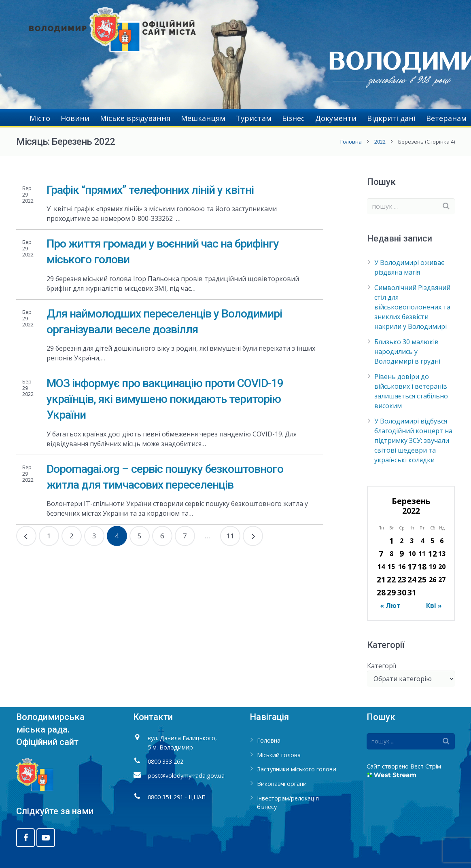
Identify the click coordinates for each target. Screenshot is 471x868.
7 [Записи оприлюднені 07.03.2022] (381, 554)
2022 (380, 142)
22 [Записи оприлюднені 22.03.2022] (391, 579)
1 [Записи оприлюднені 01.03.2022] (391, 541)
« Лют (390, 605)
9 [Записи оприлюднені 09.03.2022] (402, 554)
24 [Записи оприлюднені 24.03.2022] (412, 579)
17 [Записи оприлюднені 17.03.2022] (412, 566)
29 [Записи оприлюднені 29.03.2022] (391, 592)
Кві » (434, 605)
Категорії (382, 666)
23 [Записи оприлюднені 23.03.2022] (402, 579)
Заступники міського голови (297, 769)
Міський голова (279, 755)
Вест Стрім (426, 766)
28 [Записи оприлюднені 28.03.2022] (381, 592)
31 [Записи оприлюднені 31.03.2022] (412, 592)
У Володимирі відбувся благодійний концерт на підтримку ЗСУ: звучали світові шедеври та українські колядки (413, 440)
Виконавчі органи (282, 784)
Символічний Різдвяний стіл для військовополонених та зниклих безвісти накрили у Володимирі (412, 307)
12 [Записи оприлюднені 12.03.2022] (433, 554)
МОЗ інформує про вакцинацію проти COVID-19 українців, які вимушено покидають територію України (165, 399)
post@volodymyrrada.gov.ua (186, 776)
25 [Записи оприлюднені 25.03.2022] (422, 579)
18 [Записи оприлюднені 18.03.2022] (422, 566)
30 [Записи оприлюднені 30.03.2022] (402, 592)
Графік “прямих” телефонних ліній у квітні (150, 190)
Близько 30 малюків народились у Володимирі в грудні (407, 351)
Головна (351, 142)
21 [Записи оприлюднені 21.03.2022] (381, 579)
